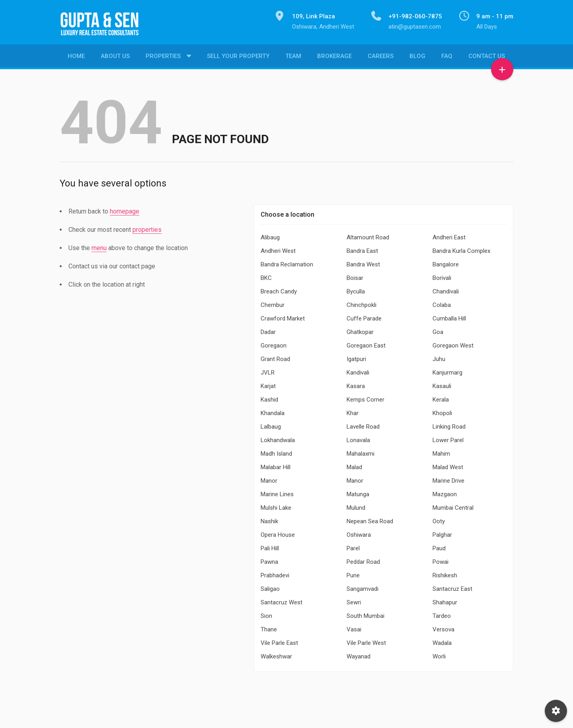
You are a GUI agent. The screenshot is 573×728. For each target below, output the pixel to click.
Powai (440, 560)
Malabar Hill (276, 465)
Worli (439, 654)
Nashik (269, 519)
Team (293, 58)
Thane (269, 627)
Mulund (356, 506)
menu (99, 246)
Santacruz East (452, 587)
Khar (353, 411)
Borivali (442, 276)
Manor (269, 479)
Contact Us (487, 58)
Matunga (358, 492)
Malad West (448, 465)
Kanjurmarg (447, 371)
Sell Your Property (238, 58)
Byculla (356, 289)
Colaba (442, 303)
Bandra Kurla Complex (461, 249)
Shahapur (445, 600)
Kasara (356, 384)
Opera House (278, 533)
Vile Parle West (366, 641)
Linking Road (449, 425)
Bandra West (363, 262)
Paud (439, 546)
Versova (443, 627)
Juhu (439, 357)
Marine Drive (448, 479)
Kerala (441, 398)
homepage (125, 209)
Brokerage (334, 58)
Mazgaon (445, 492)
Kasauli (442, 384)
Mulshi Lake (276, 506)
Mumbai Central (453, 506)
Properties (163, 58)
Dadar (268, 330)
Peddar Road (363, 560)
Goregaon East (366, 344)
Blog (417, 58)
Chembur (273, 303)
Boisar (355, 276)
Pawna (269, 560)
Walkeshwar (276, 654)
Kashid (269, 398)
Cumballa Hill (449, 316)
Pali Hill (270, 546)
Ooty (439, 519)
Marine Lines (277, 492)
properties (147, 228)
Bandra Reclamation (287, 262)
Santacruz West (282, 600)
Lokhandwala (278, 438)
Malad (354, 465)
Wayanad (359, 654)
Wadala (442, 641)
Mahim (441, 452)
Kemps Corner (365, 398)
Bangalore (446, 262)
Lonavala (358, 438)
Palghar (442, 533)
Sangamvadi (363, 587)
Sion (266, 614)
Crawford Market (283, 316)
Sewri (354, 600)
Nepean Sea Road (370, 519)
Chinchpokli (362, 303)
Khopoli (442, 411)
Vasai (354, 627)
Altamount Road (368, 235)
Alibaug (270, 235)
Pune (353, 573)
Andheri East (449, 235)
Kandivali (358, 371)
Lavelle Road (363, 425)
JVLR (268, 371)
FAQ (447, 58)
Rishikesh (445, 573)
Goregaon (274, 344)
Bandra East (362, 249)
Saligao (270, 587)
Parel (353, 546)
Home (76, 58)
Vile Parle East (279, 641)
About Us (115, 58)
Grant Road (275, 357)
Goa (438, 330)
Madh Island (276, 452)
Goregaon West (453, 344)
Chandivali (446, 289)
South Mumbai (365, 614)
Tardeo (442, 614)
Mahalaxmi (361, 452)
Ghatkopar (360, 330)
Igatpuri (356, 357)
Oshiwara (359, 533)
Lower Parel (448, 438)
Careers (381, 58)
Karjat (268, 384)
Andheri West (278, 249)
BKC (266, 276)
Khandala (273, 411)
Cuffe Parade (364, 316)
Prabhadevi (275, 573)
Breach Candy (279, 289)
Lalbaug (271, 425)
